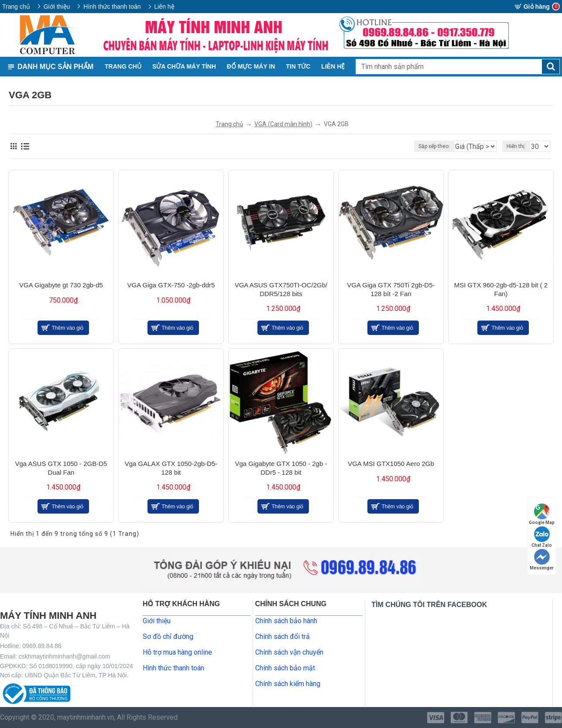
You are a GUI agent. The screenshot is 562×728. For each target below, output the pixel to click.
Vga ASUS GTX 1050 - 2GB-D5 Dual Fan (61, 468)
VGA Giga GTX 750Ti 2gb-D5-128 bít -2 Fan (391, 289)
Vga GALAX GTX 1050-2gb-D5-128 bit (171, 468)
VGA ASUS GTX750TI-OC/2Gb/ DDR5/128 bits (281, 289)
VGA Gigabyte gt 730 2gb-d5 (61, 285)
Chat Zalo (542, 537)
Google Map (542, 514)
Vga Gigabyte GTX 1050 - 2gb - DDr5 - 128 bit (281, 468)
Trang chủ (229, 124)
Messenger (542, 560)
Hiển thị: (519, 146)
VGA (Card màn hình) (283, 124)
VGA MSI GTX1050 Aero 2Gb (391, 464)
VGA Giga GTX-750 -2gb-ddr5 (171, 285)
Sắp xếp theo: (421, 146)
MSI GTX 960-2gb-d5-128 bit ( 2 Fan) (501, 289)
